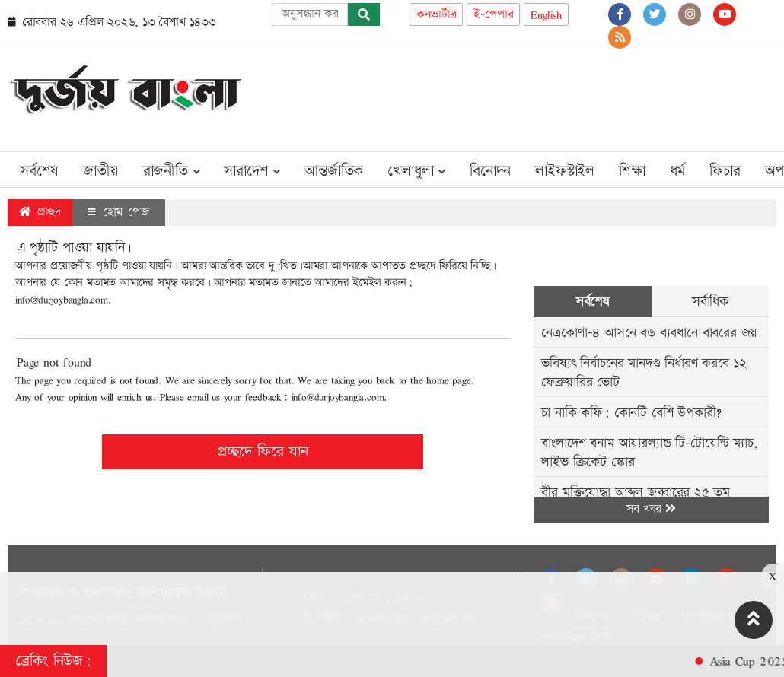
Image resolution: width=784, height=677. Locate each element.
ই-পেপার (493, 15)
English (546, 15)
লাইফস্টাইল (565, 171)
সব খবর (651, 509)
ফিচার (725, 171)
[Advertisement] (499, 96)
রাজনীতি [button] (172, 171)
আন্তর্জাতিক (334, 171)
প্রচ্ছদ (40, 212)
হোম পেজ (119, 212)
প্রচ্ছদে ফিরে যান (263, 452)
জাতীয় (100, 171)
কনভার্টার (436, 15)
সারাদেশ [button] (252, 171)
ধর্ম (678, 171)
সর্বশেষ (39, 171)
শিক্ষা (632, 171)
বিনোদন (490, 171)
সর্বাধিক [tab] (710, 302)
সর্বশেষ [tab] (593, 302)
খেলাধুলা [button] (416, 171)
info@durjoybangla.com (62, 299)
